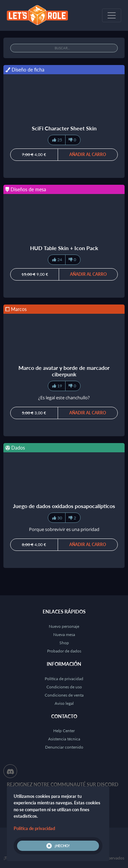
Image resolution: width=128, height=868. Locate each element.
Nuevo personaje (64, 626)
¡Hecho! (58, 846)
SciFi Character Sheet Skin (64, 128)
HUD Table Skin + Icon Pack (64, 248)
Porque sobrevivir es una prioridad (64, 529)
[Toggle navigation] (112, 15)
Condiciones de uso (64, 687)
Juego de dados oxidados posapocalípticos (64, 506)
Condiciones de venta (64, 695)
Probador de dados (64, 651)
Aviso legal (64, 703)
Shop (64, 643)
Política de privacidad (64, 679)
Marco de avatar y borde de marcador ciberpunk (64, 371)
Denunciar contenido (64, 747)
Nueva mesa (64, 634)
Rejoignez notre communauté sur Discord (63, 784)
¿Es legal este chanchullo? (64, 398)
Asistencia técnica (64, 739)
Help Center (64, 731)
